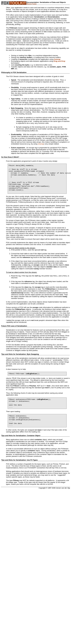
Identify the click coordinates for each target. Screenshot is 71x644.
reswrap (57, 59)
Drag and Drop (60, 61)
